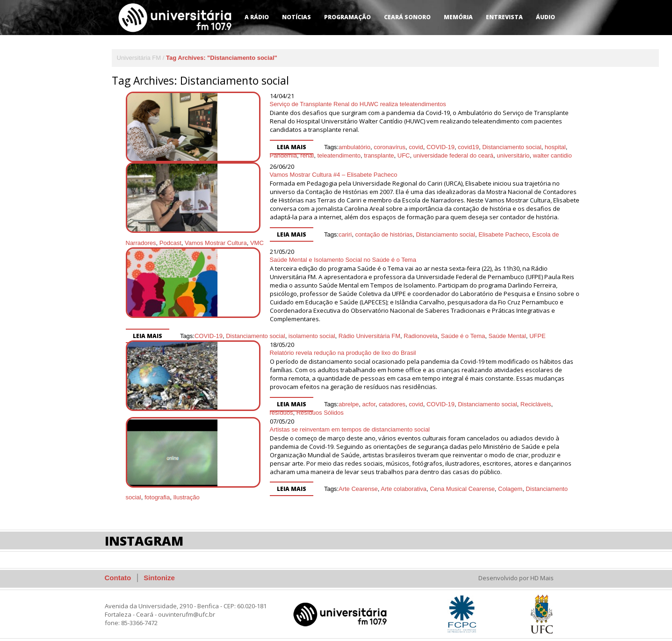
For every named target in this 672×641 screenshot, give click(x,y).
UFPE (538, 328)
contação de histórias (336, 234)
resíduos (519, 396)
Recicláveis (488, 396)
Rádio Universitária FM (369, 328)
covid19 (421, 139)
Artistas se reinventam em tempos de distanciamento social (302, 421)
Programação (347, 17)
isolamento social (312, 328)
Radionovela (420, 328)
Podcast (558, 234)
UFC (308, 147)
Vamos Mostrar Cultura (157, 243)
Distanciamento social (464, 139)
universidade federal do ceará (358, 147)
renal (559, 139)
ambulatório (307, 139)
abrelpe (301, 396)
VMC (198, 243)
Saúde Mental (507, 328)
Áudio (546, 17)
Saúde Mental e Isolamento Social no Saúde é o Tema (295, 260)
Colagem (462, 480)
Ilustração (139, 489)
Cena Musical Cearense (415, 480)
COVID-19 (393, 139)
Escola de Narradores (514, 234)
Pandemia (535, 139)
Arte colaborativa (356, 480)
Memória (458, 17)
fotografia (553, 480)
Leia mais (244, 139)
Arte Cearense (311, 480)
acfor (321, 396)
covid (368, 139)
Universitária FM (139, 58)
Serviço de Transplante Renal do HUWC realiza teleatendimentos (310, 104)
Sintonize (159, 569)
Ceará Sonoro (407, 17)
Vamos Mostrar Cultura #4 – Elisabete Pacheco (286, 175)
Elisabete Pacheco (456, 234)
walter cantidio (457, 147)
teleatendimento (244, 147)
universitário (418, 147)
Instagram (144, 532)
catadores (344, 396)
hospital (508, 139)
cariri (297, 234)
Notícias (296, 17)
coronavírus (342, 139)
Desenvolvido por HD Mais (516, 569)
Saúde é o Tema (463, 328)
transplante (283, 147)
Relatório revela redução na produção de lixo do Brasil (295, 344)
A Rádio (257, 17)
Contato (118, 569)
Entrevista (504, 17)
